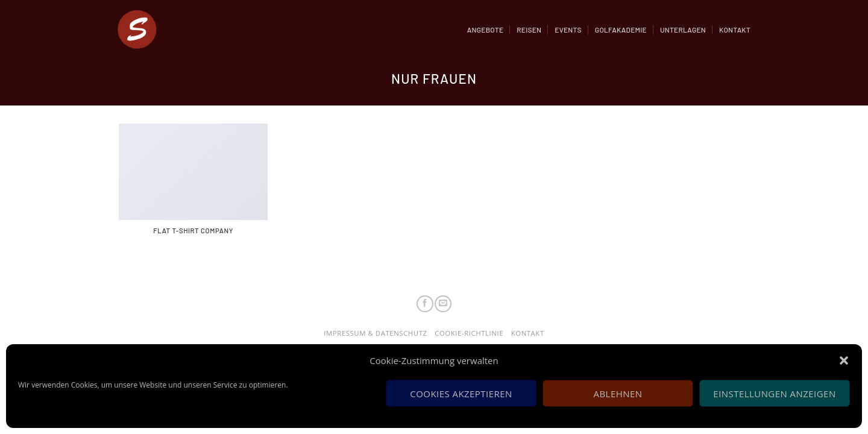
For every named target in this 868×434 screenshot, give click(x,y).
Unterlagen (683, 30)
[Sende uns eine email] (443, 304)
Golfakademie (621, 30)
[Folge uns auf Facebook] (425, 304)
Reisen (529, 30)
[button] (844, 360)
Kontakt (735, 30)
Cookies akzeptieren (461, 394)
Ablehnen (618, 394)
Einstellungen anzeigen (774, 394)
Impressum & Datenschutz (375, 333)
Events (568, 30)
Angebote (485, 30)
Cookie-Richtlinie (469, 333)
